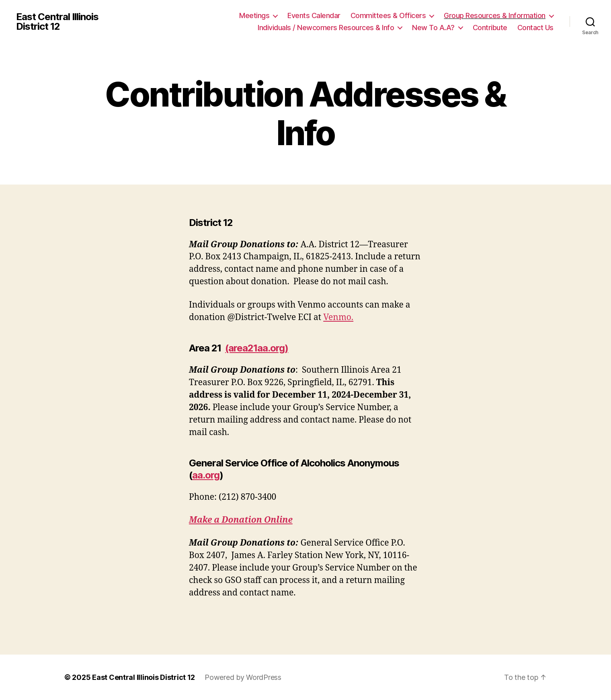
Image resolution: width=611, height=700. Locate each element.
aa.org (206, 475)
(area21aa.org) (257, 348)
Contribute (490, 28)
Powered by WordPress (243, 677)
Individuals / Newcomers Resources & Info (326, 28)
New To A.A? (433, 28)
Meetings (254, 15)
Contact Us (535, 28)
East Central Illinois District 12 (57, 22)
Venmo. (338, 317)
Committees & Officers (388, 15)
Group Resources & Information (495, 15)
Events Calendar (314, 15)
